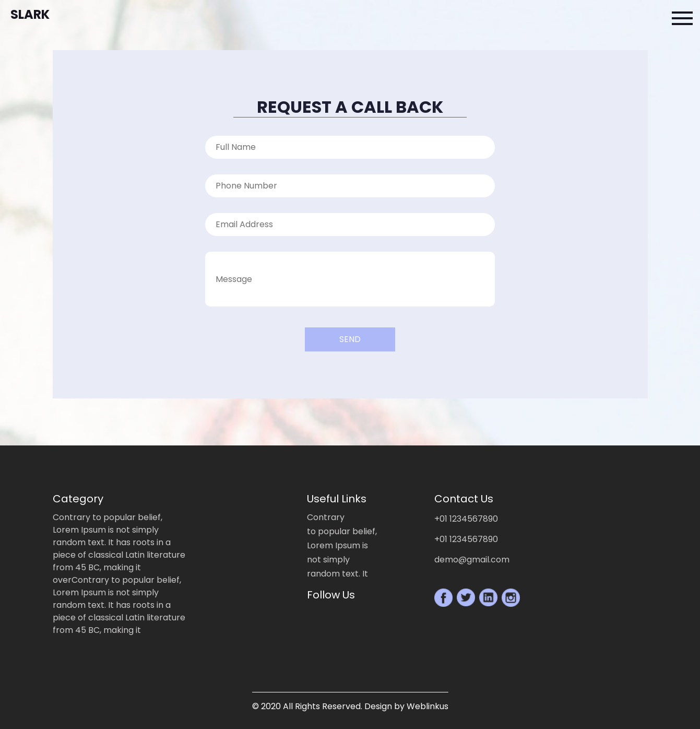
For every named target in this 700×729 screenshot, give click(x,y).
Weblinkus (428, 706)
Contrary (326, 517)
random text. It (337, 574)
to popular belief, (342, 531)
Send (350, 339)
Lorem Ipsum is (337, 545)
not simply (328, 560)
